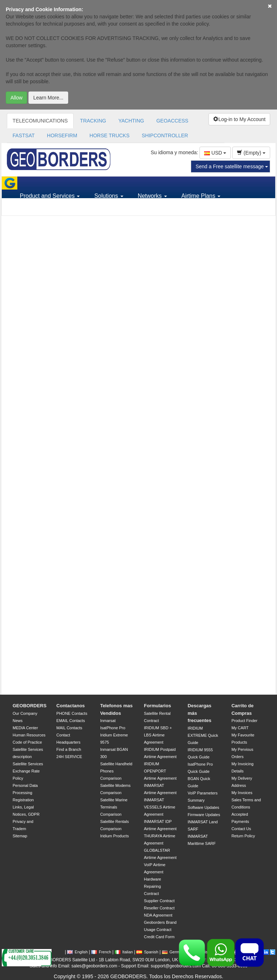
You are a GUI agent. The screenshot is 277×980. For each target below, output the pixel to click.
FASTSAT (24, 135)
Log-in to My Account (239, 119)
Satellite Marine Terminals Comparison (114, 807)
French (101, 952)
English (77, 952)
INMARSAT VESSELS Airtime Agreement (160, 807)
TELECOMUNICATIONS (40, 121)
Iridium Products (115, 836)
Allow (16, 98)
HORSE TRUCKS (109, 135)
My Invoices (242, 793)
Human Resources (29, 735)
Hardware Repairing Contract (153, 886)
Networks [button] (152, 196)
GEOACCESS (172, 121)
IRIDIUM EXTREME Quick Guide (203, 735)
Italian (124, 952)
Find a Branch (69, 749)
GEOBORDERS (30, 706)
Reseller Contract (159, 908)
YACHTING (131, 121)
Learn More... (48, 98)
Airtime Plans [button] (201, 196)
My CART (240, 728)
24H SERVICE (69, 757)
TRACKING (93, 121)
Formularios (157, 706)
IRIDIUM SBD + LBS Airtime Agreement (158, 735)
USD (215, 153)
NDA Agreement (158, 915)
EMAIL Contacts (71, 721)
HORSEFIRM (62, 135)
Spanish (147, 952)
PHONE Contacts (72, 713)
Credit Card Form (159, 937)
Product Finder (245, 721)
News (18, 721)
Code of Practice (27, 742)
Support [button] (32, 209)
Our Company (25, 713)
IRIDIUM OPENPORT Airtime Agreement (160, 771)
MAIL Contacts (69, 728)
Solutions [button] (109, 196)
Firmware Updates (204, 815)
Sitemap (20, 836)
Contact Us (241, 829)
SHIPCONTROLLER (165, 135)
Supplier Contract (159, 901)
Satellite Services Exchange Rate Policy (28, 771)
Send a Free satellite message (232, 166)
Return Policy (243, 836)
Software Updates (203, 807)
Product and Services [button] (50, 196)
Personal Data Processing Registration (25, 793)
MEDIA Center (25, 728)
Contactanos (71, 706)
